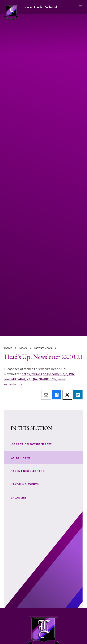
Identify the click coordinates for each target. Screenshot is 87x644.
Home (8, 348)
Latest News (43, 348)
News (23, 348)
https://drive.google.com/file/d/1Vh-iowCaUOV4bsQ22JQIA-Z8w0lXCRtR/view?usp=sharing (40, 379)
